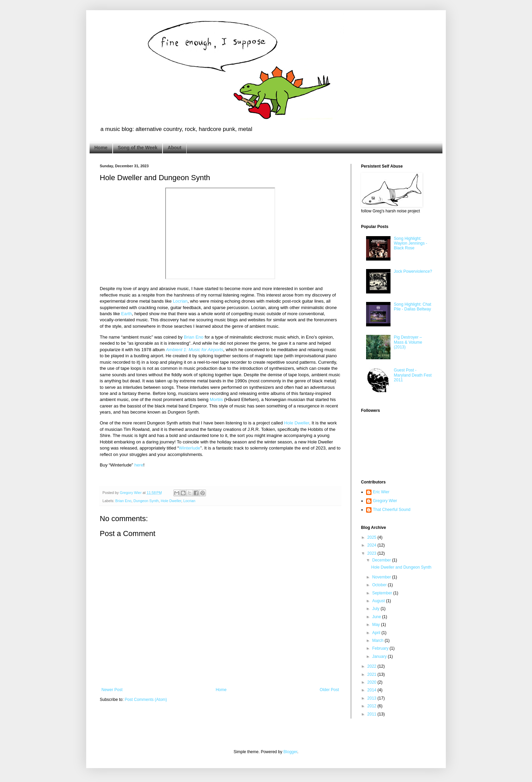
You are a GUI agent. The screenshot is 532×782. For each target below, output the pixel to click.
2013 (373, 698)
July (376, 609)
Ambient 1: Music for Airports (195, 350)
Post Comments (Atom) (146, 700)
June (377, 617)
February (381, 648)
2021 (373, 674)
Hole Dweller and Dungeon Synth (401, 567)
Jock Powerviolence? (413, 271)
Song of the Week (138, 148)
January (380, 656)
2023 (373, 553)
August (379, 601)
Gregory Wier (385, 501)
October (380, 585)
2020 (373, 682)
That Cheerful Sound (392, 510)
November (382, 577)
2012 (373, 706)
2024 (373, 545)
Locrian (180, 301)
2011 (373, 714)
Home (101, 148)
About (174, 148)
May (377, 625)
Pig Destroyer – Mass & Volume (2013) (408, 342)
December (382, 560)
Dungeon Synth (146, 501)
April (377, 633)
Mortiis (216, 399)
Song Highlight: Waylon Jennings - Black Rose (411, 243)
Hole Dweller (297, 423)
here (139, 465)
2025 (373, 537)
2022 (373, 666)
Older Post (329, 690)
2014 (373, 690)
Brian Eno (194, 337)
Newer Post (112, 690)
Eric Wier (381, 492)
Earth (127, 314)
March (378, 641)
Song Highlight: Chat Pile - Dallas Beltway (413, 307)
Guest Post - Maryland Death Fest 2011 (413, 375)
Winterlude (189, 448)
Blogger (290, 752)
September (383, 593)
